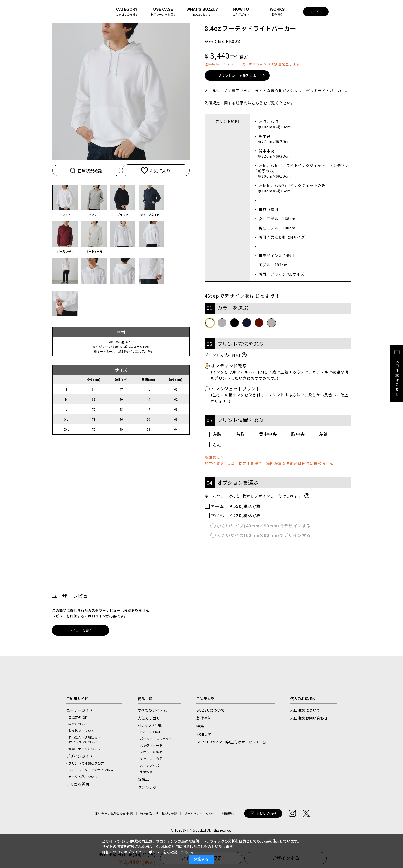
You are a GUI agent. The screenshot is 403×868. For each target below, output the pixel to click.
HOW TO (241, 12)
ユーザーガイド (80, 711)
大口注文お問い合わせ (309, 719)
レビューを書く (81, 631)
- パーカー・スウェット (155, 739)
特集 (200, 727)
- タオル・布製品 (150, 753)
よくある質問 (78, 785)
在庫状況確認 (86, 171)
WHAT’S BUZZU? (202, 12)
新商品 (143, 780)
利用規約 (228, 814)
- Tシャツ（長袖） (151, 733)
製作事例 (204, 719)
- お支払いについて (80, 732)
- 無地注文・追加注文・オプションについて (84, 740)
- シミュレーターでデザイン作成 (90, 771)
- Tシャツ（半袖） (151, 726)
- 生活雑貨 (145, 773)
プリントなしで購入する (243, 76)
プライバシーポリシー (199, 814)
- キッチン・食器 (150, 759)
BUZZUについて (210, 711)
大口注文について (305, 711)
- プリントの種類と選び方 (85, 764)
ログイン (316, 12)
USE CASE (163, 12)
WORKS (277, 12)
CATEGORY (127, 12)
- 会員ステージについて (84, 749)
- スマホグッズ (149, 766)
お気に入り (148, 171)
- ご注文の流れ (77, 718)
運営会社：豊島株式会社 (112, 814)
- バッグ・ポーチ (150, 746)
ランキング (147, 788)
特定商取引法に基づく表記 (159, 814)
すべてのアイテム (153, 711)
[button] (182, 91)
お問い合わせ (263, 814)
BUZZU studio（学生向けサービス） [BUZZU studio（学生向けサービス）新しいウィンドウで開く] (228, 743)
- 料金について (77, 725)
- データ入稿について (82, 777)
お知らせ (204, 735)
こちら (258, 104)
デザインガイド (80, 757)
